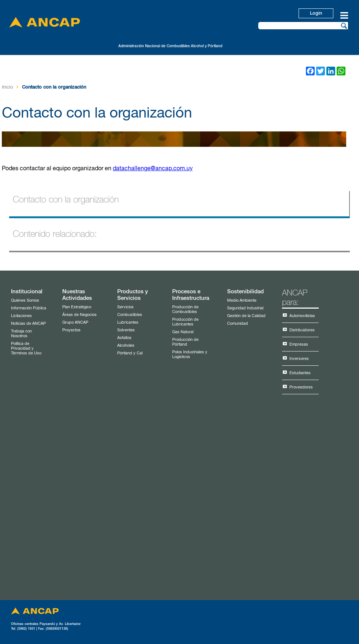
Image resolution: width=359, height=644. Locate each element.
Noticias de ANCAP (28, 323)
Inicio (7, 87)
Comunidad (238, 323)
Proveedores (301, 387)
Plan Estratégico (77, 307)
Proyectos (71, 330)
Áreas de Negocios (79, 315)
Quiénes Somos (25, 300)
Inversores (299, 359)
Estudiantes (300, 373)
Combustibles (130, 315)
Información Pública (29, 308)
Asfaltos (124, 338)
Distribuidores (302, 330)
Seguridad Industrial (245, 308)
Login (316, 13)
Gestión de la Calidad (246, 316)
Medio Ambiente (242, 300)
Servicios (125, 307)
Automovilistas (302, 316)
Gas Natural (183, 332)
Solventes (126, 330)
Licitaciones (21, 316)
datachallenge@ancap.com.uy (153, 169)
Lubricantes (128, 322)
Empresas (299, 344)
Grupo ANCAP (75, 322)
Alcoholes (126, 345)
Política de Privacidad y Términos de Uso (26, 348)
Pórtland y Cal (130, 353)
